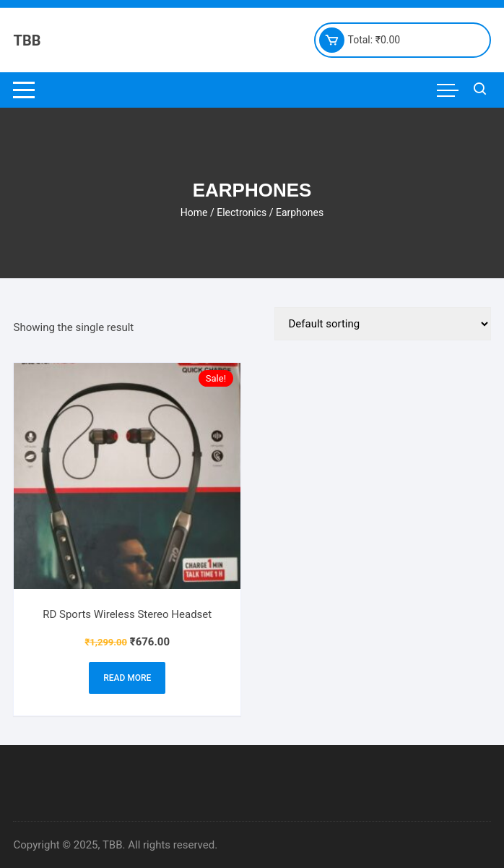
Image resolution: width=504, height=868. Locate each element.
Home (194, 212)
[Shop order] (383, 324)
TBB (27, 40)
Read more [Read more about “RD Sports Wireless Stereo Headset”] (127, 678)
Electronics (242, 212)
